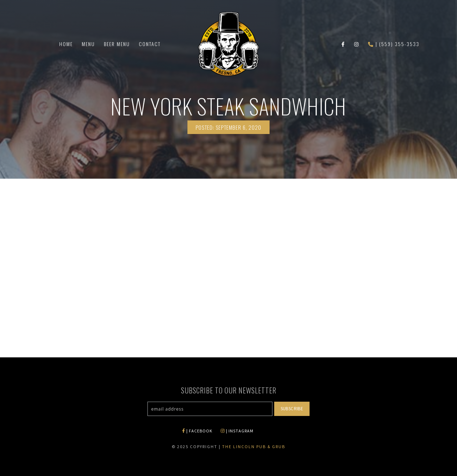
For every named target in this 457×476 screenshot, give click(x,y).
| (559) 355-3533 (394, 44)
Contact (150, 44)
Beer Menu (117, 44)
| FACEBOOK (197, 431)
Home (66, 44)
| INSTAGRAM (237, 431)
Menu (88, 44)
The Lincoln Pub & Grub (254, 447)
